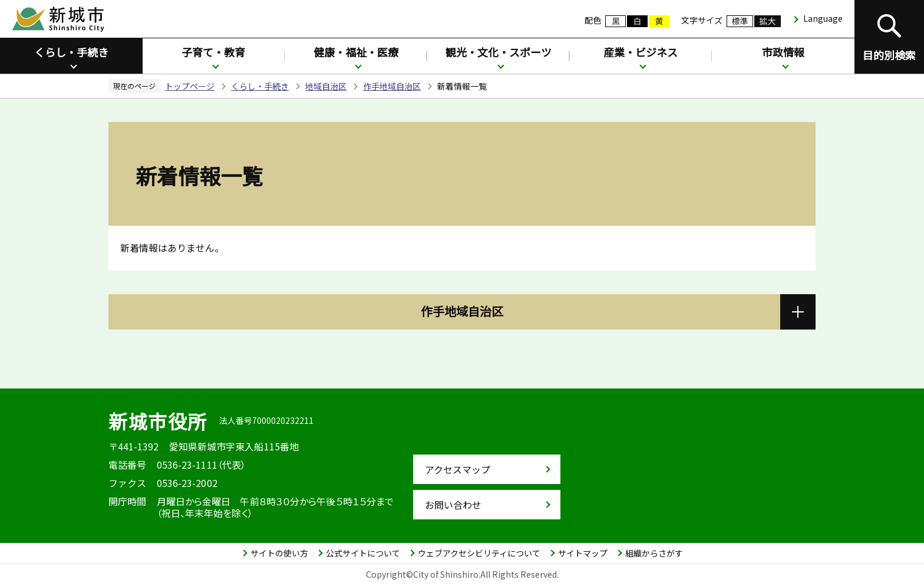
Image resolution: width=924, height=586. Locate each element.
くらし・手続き (71, 52)
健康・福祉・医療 (356, 52)
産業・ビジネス (641, 52)
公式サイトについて (363, 553)
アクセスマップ (458, 469)
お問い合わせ (453, 505)
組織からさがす (654, 553)
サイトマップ (583, 553)
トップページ (190, 86)
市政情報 (783, 52)
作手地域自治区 (392, 86)
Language (823, 18)
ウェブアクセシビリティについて (479, 553)
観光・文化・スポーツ (499, 52)
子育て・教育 (213, 52)
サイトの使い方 (279, 553)
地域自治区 (326, 86)
